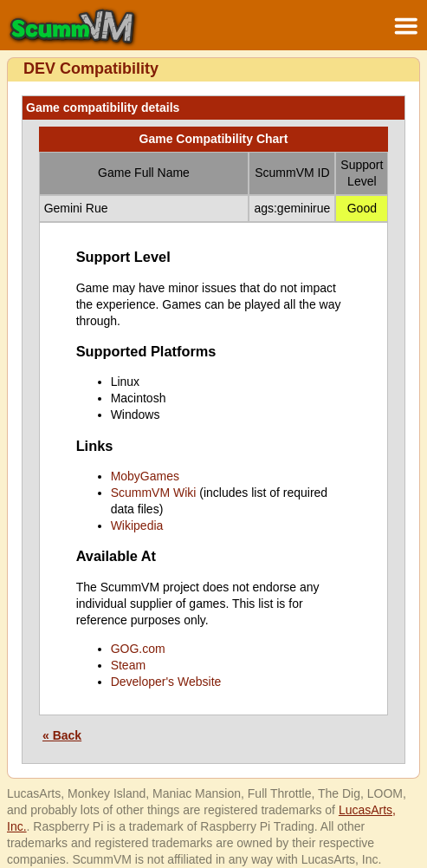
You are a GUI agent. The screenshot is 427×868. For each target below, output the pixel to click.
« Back (62, 735)
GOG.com (138, 649)
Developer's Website (166, 682)
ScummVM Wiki (154, 493)
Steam (128, 665)
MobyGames (145, 476)
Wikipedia (137, 525)
